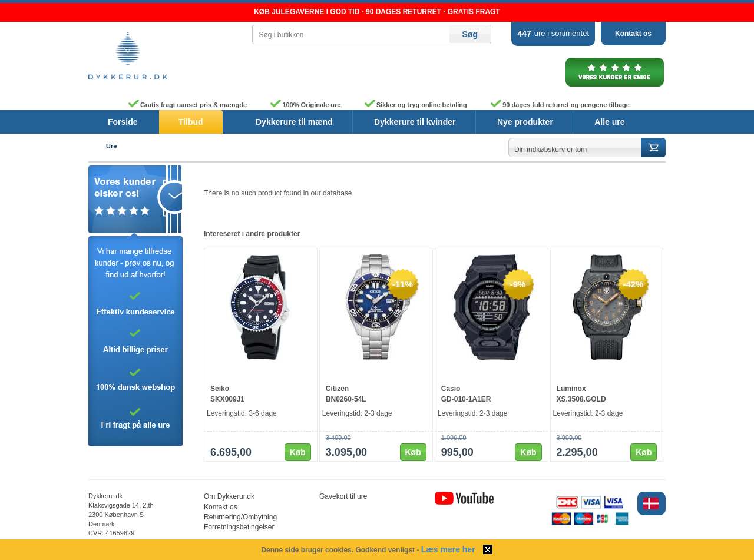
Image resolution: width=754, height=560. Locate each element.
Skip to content (0, 3)
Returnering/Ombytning (240, 517)
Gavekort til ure (343, 496)
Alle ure (609, 122)
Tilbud (191, 122)
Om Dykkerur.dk (229, 496)
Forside (123, 122)
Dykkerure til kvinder (415, 122)
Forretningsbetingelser (239, 527)
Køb (298, 452)
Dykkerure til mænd (294, 122)
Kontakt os (633, 34)
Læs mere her (448, 549)
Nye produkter (525, 122)
